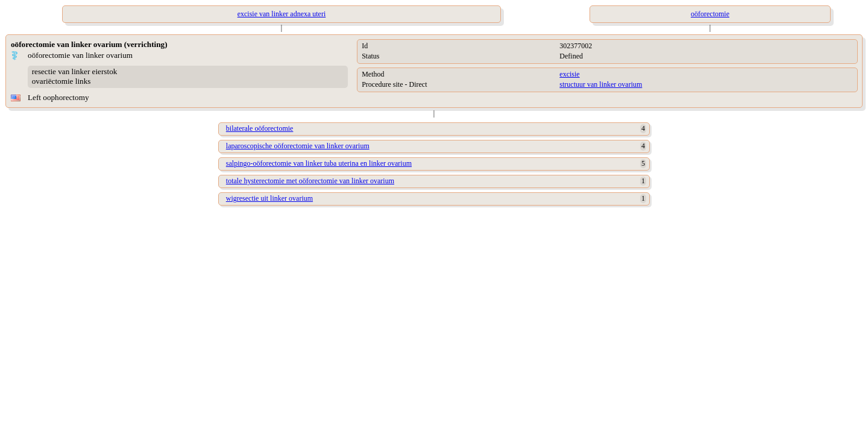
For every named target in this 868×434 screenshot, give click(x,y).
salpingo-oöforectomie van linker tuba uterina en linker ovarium (319, 163)
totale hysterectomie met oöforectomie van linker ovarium (310, 181)
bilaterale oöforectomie (260, 128)
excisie (569, 74)
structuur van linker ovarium (601, 84)
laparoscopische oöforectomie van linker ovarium (298, 146)
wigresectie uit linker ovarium (269, 198)
